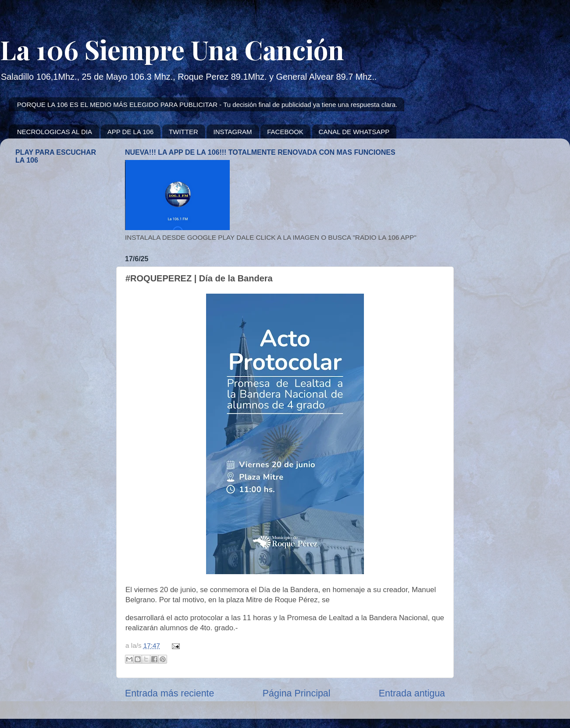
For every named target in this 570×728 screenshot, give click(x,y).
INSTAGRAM (232, 132)
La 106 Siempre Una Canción (172, 49)
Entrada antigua (412, 693)
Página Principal (297, 693)
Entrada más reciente (169, 693)
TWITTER (183, 132)
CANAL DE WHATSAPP (354, 132)
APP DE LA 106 (131, 132)
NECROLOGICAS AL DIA (55, 132)
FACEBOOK (285, 132)
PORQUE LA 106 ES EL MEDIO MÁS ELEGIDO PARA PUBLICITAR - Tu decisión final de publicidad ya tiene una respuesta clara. (207, 105)
